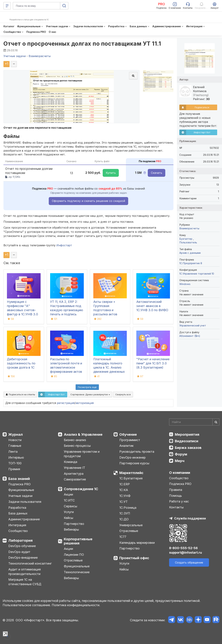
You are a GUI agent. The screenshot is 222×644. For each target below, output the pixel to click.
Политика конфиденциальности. (76, 605)
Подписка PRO (20, 484)
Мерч (180, 461)
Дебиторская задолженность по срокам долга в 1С (21, 363)
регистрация (66, 403)
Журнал (16, 434)
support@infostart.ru (185, 553)
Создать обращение (189, 562)
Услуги (69, 512)
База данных (18, 513)
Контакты (176, 507)
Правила (176, 490)
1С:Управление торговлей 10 (197, 274)
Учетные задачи (20, 496)
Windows (185, 284)
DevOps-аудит (19, 552)
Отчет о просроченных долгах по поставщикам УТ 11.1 (82, 44)
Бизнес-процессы (77, 446)
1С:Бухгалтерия (131, 478)
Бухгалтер (186, 239)
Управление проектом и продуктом (82, 454)
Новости (15, 440)
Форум (181, 454)
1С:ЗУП (125, 513)
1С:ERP (125, 484)
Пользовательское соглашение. (27, 605)
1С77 (123, 537)
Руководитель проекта (137, 452)
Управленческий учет (193, 325)
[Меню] (7, 6)
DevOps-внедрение (23, 558)
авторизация (85, 403)
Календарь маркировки (137, 543)
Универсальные (131, 525)
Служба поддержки (190, 518)
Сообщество (18, 531)
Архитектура (74, 474)
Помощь (176, 496)
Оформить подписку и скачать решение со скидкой (88, 201)
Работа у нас (179, 501)
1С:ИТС (69, 500)
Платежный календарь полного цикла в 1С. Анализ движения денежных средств (109, 367)
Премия (14, 469)
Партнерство (74, 524)
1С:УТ (123, 502)
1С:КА (124, 490)
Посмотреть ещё (87, 387)
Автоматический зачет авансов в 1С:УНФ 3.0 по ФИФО (152, 306)
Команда (71, 462)
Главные (15, 446)
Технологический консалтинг (30, 563)
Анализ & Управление (83, 434)
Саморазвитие (75, 479)
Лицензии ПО (74, 555)
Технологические (77, 572)
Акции (68, 494)
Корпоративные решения (78, 541)
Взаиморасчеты (189, 228)
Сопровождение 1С (81, 489)
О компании (180, 473)
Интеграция (17, 525)
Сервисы (71, 506)
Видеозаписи (187, 441)
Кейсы (69, 518)
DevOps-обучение (22, 546)
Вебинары (71, 529)
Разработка (17, 508)
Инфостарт (64, 245)
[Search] (194, 422)
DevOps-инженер (133, 457)
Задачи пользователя (25, 502)
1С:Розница (128, 508)
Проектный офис (134, 558)
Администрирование (24, 519)
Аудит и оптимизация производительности (25, 572)
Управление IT (74, 468)
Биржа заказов (188, 448)
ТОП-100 (15, 463)
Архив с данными (190, 253)
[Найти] (216, 422)
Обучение (128, 434)
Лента (13, 452)
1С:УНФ (125, 496)
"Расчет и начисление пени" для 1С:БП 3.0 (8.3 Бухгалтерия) (153, 363)
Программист (130, 440)
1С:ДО (124, 519)
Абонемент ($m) (190, 336)
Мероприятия (187, 434)
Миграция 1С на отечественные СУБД (25, 582)
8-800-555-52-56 (183, 548)
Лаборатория (20, 540)
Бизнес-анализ (75, 440)
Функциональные (21, 490)
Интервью (16, 457)
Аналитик (126, 446)
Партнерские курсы (134, 463)
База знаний (19, 479)
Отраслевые (73, 560)
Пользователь (188, 242)
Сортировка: (90, 394)
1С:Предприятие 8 (191, 263)
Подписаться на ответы (20, 394)
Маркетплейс (131, 473)
